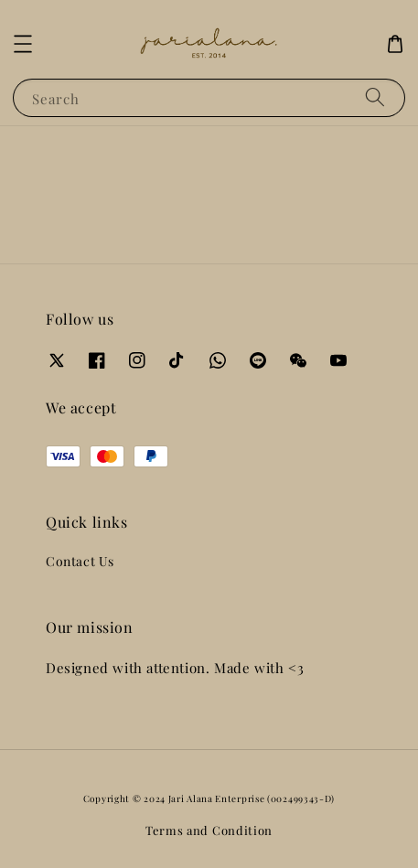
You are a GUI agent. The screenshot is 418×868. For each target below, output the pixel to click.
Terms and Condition (209, 830)
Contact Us (80, 561)
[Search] (375, 97)
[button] (23, 44)
